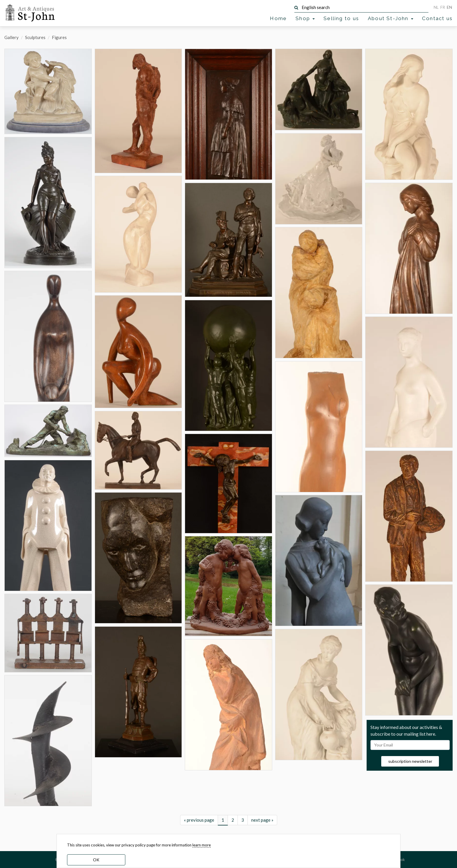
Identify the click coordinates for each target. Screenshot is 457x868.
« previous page (199, 820)
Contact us (437, 18)
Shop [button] (305, 18)
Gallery (12, 37)
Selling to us (341, 18)
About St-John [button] (391, 18)
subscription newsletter (410, 761)
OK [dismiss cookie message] (96, 860)
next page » (262, 820)
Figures (59, 37)
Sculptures (35, 37)
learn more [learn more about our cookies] (202, 845)
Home (278, 18)
